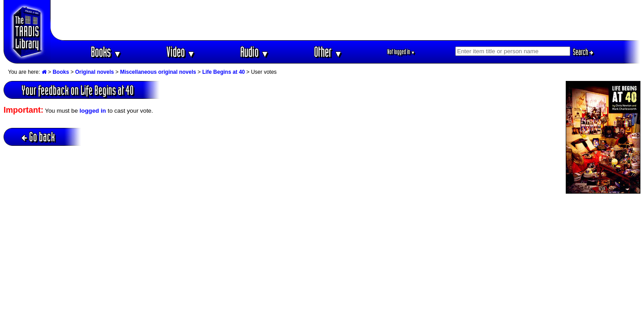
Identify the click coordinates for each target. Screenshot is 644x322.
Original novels (95, 72)
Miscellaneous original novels (158, 72)
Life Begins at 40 (223, 72)
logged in (93, 111)
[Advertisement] (346, 20)
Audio (255, 52)
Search (583, 52)
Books (106, 52)
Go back (38, 137)
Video (181, 52)
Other (328, 52)
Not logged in (401, 52)
